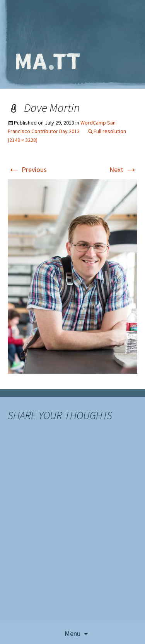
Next (123, 169)
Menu (72, 633)
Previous (27, 169)
